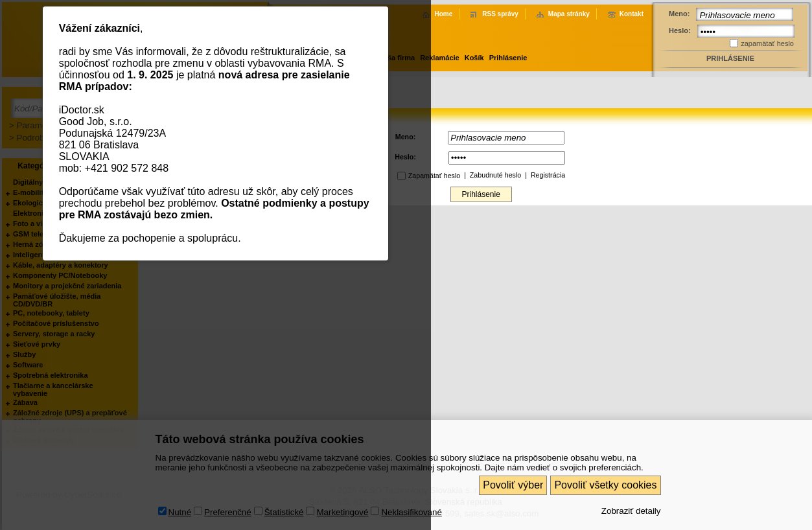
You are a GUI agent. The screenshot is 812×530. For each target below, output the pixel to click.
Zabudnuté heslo (495, 175)
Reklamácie (440, 58)
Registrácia (548, 175)
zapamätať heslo (767, 43)
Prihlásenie (508, 58)
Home (443, 14)
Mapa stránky (569, 14)
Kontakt (632, 14)
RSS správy (500, 14)
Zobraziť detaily (631, 511)
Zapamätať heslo (434, 176)
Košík (474, 58)
